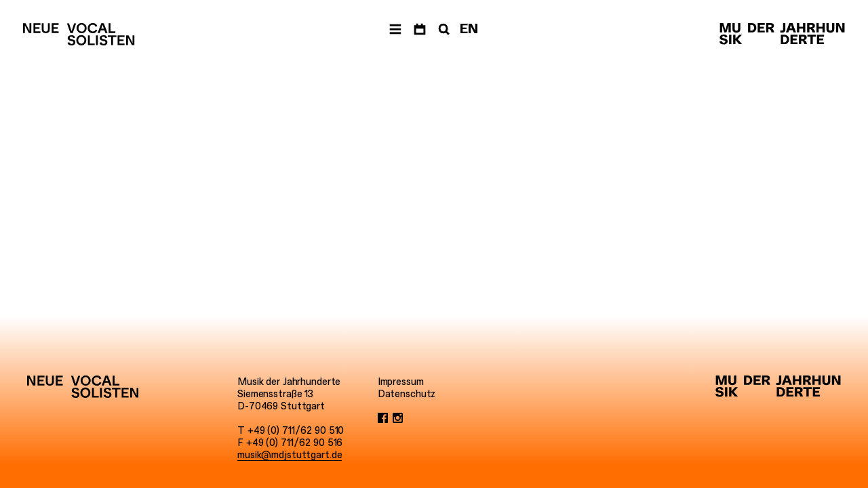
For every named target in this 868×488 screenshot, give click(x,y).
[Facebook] (383, 418)
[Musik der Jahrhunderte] (782, 34)
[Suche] (443, 29)
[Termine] (420, 29)
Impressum (401, 382)
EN (469, 29)
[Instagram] (398, 418)
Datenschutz (407, 394)
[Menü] (395, 29)
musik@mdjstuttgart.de (290, 455)
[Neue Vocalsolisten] (79, 34)
